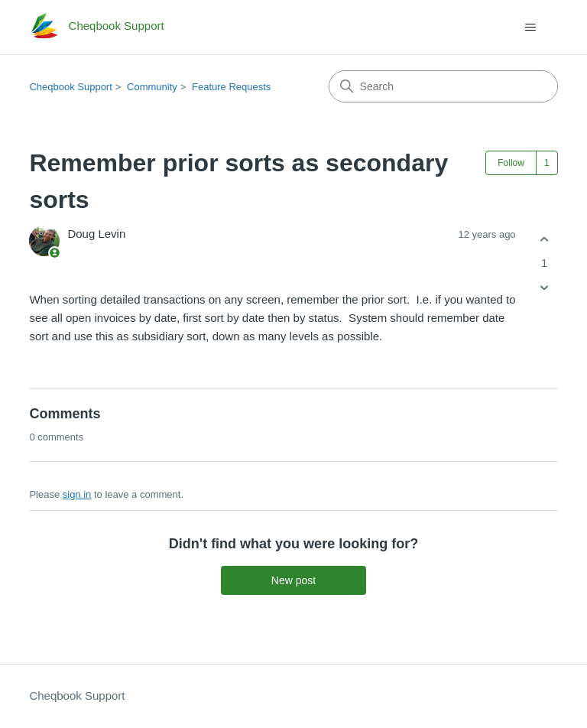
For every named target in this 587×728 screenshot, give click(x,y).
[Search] (443, 86)
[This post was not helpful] (545, 288)
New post (293, 580)
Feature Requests (231, 87)
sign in (77, 494)
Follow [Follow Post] (511, 163)
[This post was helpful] (545, 239)
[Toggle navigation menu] (531, 28)
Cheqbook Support (70, 87)
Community (152, 87)
